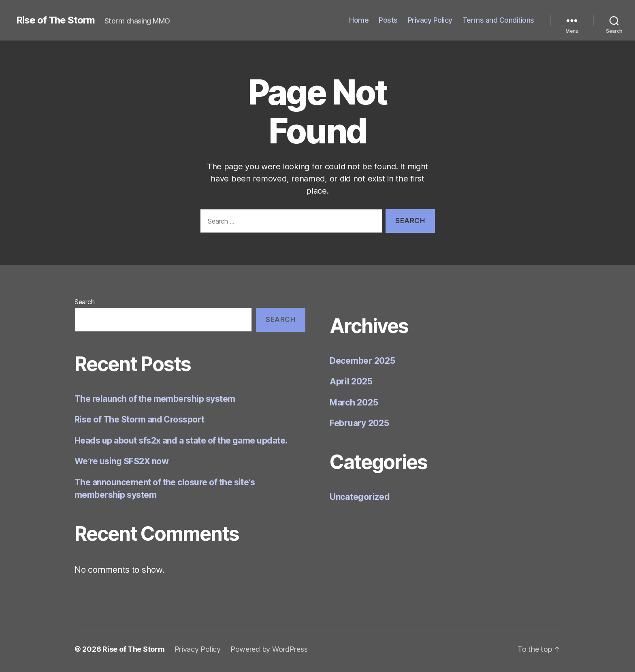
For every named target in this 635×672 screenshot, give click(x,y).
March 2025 (354, 402)
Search (84, 302)
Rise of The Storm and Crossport (140, 419)
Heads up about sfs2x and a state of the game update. (181, 441)
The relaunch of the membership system (155, 399)
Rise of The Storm (55, 20)
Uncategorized (360, 497)
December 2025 (362, 361)
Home (359, 20)
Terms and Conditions (498, 20)
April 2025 (351, 381)
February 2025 (359, 423)
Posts (388, 20)
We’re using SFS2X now (121, 461)
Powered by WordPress (269, 649)
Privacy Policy (430, 20)
